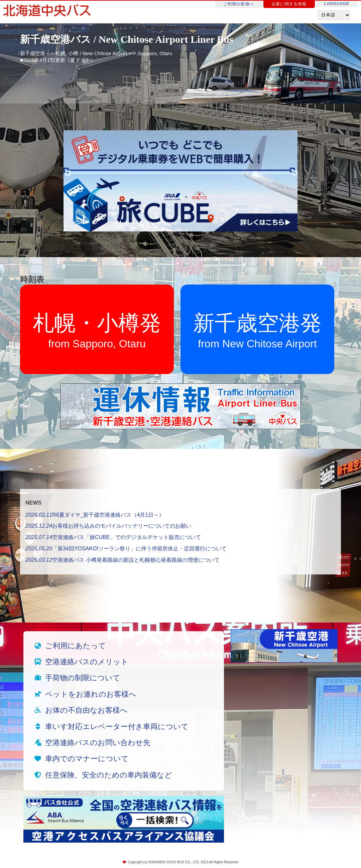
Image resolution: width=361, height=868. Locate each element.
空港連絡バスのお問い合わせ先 (98, 743)
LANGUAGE (337, 4)
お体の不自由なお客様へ (86, 710)
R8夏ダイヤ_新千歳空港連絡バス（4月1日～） (95, 515)
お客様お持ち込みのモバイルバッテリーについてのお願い (108, 526)
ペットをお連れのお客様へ (91, 694)
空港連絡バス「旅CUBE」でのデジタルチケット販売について (113, 537)
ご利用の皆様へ (239, 4)
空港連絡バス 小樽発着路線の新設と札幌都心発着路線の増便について (123, 560)
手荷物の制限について (83, 678)
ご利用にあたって (76, 646)
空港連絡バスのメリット (87, 662)
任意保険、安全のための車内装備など (109, 775)
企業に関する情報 (289, 4)
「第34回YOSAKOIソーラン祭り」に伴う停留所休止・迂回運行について (126, 549)
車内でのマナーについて (87, 759)
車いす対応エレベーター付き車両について (117, 727)
